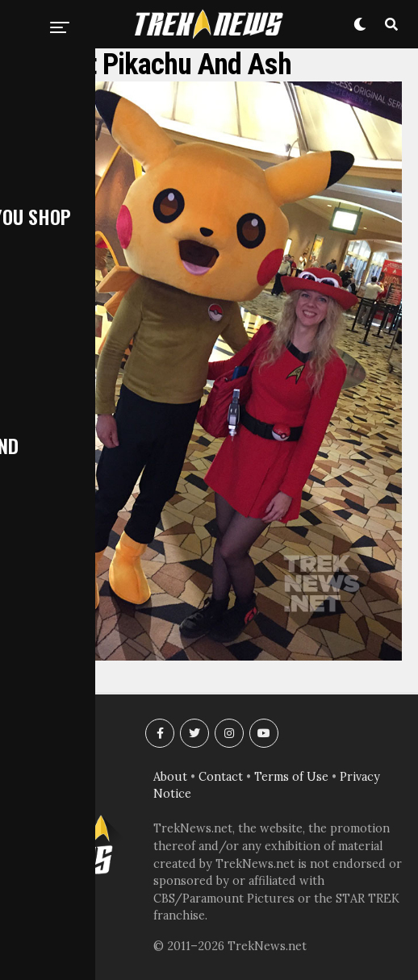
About (170, 777)
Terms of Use (291, 777)
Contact (221, 777)
